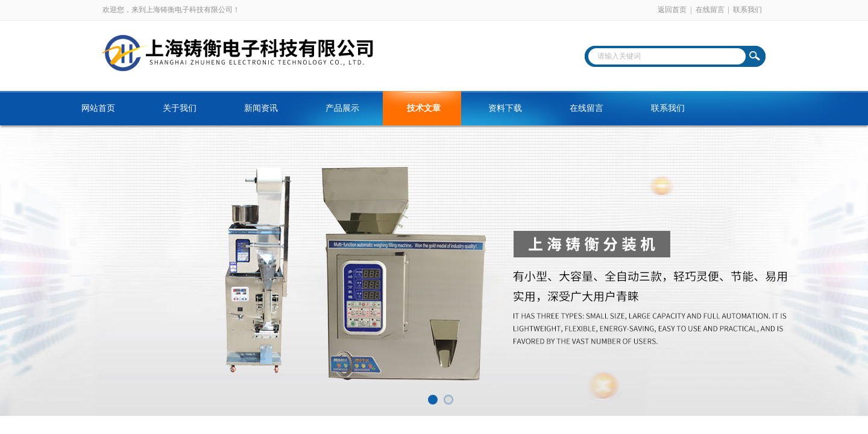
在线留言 (710, 10)
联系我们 (747, 10)
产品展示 (342, 108)
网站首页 (98, 108)
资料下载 (505, 108)
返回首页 (672, 10)
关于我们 (180, 108)
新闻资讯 (261, 108)
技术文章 (424, 108)
